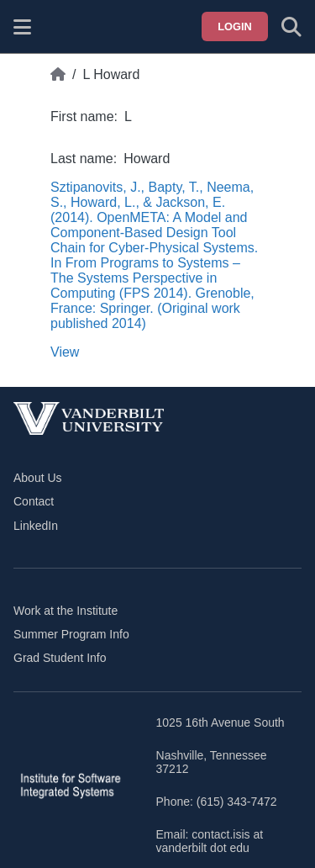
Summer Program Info (71, 634)
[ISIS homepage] (65, 27)
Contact (34, 501)
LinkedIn (36, 526)
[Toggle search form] (291, 27)
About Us (38, 478)
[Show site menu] (22, 27)
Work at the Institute (66, 611)
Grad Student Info (60, 658)
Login (235, 26)
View (65, 352)
